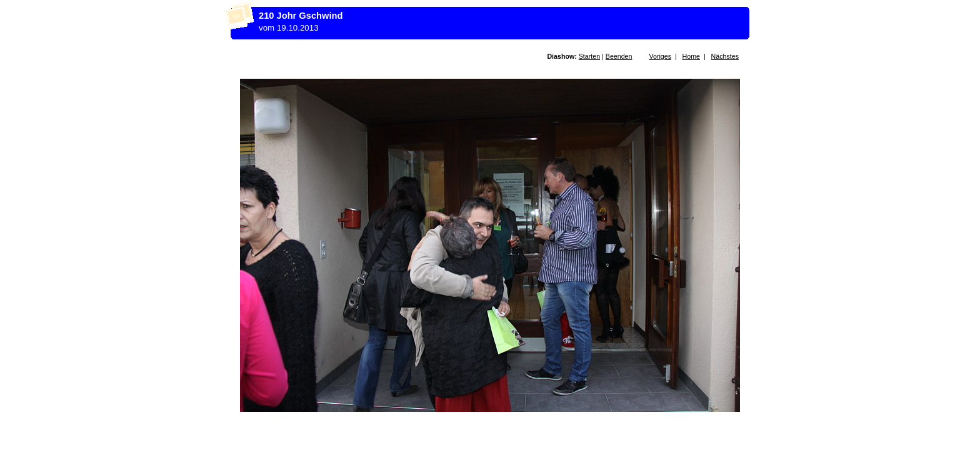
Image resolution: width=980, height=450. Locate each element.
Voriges (660, 56)
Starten (589, 56)
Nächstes (725, 56)
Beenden (619, 56)
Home (691, 56)
